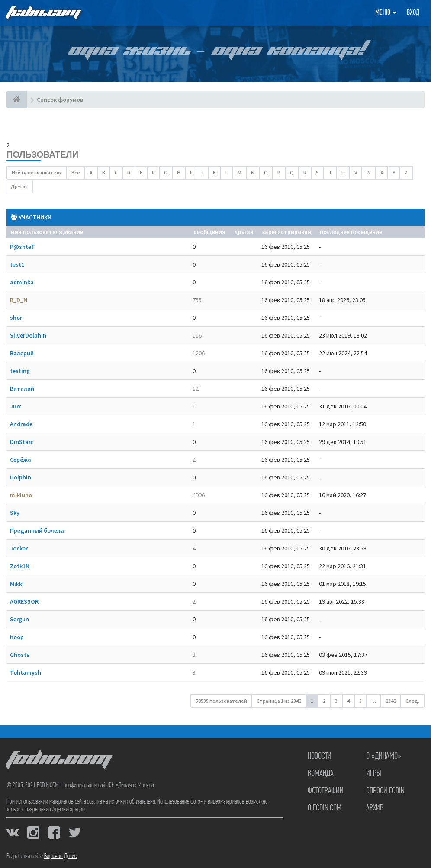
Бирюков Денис (60, 856)
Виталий (22, 389)
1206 (199, 353)
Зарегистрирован (287, 232)
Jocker (19, 548)
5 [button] (360, 701)
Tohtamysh (26, 672)
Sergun (19, 619)
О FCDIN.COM (325, 808)
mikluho (21, 495)
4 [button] (348, 701)
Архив (375, 808)
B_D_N (19, 300)
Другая (19, 186)
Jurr (15, 406)
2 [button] (324, 701)
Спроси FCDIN (385, 791)
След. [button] (412, 701)
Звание (74, 232)
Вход (413, 13)
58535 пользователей (221, 701)
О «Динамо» (384, 756)
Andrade (21, 424)
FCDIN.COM (43, 13)
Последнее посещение (351, 232)
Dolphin (21, 477)
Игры (374, 774)
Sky (15, 513)
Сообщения (209, 232)
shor (16, 318)
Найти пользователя (37, 172)
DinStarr (21, 442)
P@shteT (23, 247)
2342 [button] (391, 701)
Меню (386, 13)
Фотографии (326, 791)
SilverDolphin (28, 335)
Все (76, 172)
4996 (199, 495)
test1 (17, 264)
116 (197, 335)
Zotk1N (20, 566)
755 (197, 300)
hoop (17, 637)
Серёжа (21, 460)
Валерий (22, 353)
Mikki (17, 584)
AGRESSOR (24, 601)
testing (20, 371)
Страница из (279, 701)
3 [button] (336, 701)
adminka (22, 282)
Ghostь (20, 655)
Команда (321, 774)
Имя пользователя (37, 232)
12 (196, 389)
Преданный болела (37, 530)
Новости (320, 756)
